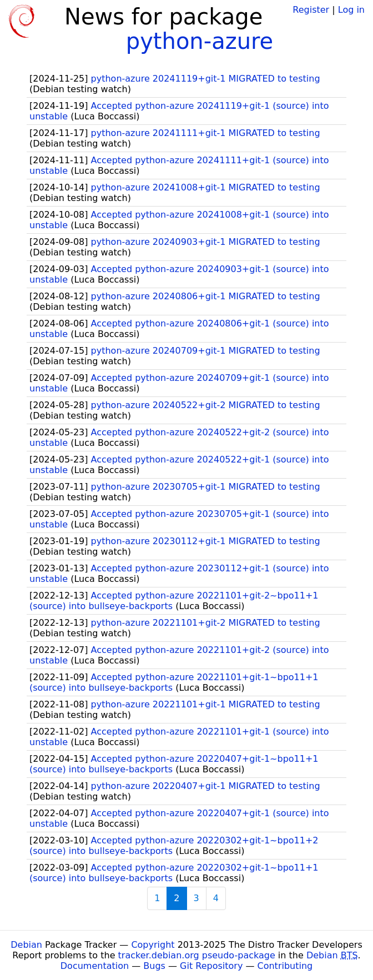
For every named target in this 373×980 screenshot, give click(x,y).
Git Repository (211, 966)
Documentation (95, 966)
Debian (26, 945)
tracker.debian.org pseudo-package (197, 955)
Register (311, 10)
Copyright (153, 945)
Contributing (285, 966)
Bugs (154, 966)
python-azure (200, 41)
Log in (351, 10)
